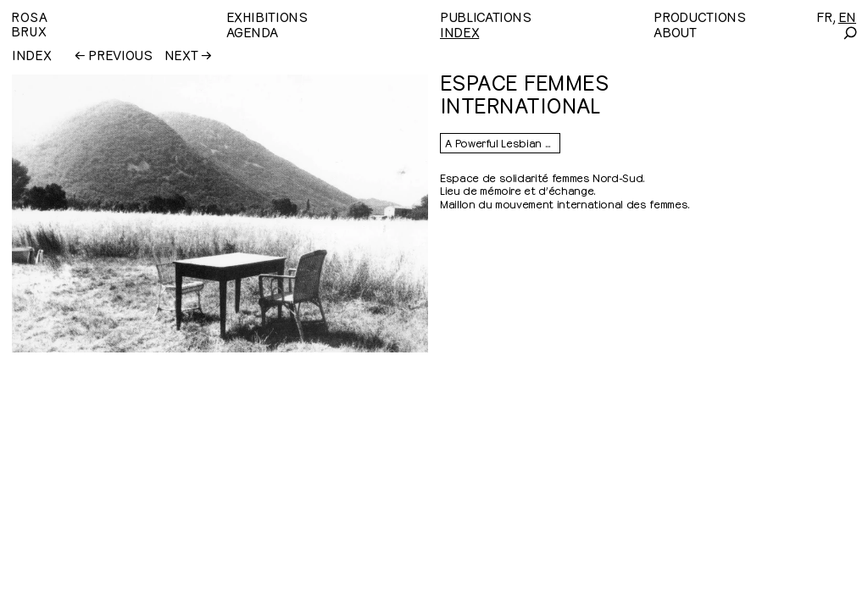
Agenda (252, 31)
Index (459, 31)
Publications (486, 16)
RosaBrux (30, 24)
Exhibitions (267, 16)
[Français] (824, 16)
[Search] (849, 33)
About (675, 31)
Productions (699, 16)
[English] (847, 16)
